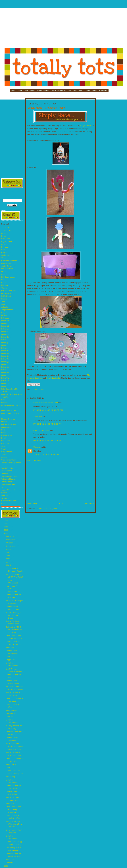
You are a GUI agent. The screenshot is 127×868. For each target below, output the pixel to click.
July (8, 552)
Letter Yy (5, 383)
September (11, 546)
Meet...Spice (11, 764)
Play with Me (6, 435)
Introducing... (11, 777)
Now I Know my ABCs (10, 413)
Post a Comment (34, 461)
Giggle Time (11, 660)
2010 (6, 530)
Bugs (3, 250)
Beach (4, 233)
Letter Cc (5, 323)
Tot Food (5, 474)
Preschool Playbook (41, 430)
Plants (4, 433)
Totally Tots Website (59, 91)
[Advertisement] (64, 29)
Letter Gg (5, 334)
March (9, 565)
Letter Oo (5, 356)
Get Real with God (9, 291)
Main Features (30, 91)
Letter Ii (4, 340)
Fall (3, 280)
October (10, 543)
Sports (4, 454)
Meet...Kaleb (11, 804)
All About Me (6, 231)
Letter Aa (5, 318)
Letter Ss (5, 367)
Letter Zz (5, 386)
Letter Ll (5, 348)
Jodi (3, 304)
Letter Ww (5, 378)
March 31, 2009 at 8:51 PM (48, 441)
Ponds (4, 438)
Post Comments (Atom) (48, 509)
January (10, 863)
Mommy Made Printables (11, 405)
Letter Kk (5, 345)
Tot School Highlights (10, 476)
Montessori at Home (9, 411)
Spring (4, 457)
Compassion (6, 263)
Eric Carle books (8, 277)
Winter (4, 504)
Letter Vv (5, 375)
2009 (6, 533)
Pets (3, 430)
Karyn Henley (86, 126)
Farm (3, 282)
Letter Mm (5, 351)
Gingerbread (6, 293)
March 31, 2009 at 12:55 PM (48, 410)
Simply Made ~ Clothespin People (46, 108)
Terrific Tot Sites (8, 468)
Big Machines (7, 242)
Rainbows (5, 443)
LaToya (4, 315)
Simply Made (7, 452)
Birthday (5, 247)
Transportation (7, 487)
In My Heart (6, 296)
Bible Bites (6, 239)
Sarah (4, 449)
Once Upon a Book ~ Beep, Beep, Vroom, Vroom (14, 809)
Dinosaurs (5, 272)
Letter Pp (5, 359)
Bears (4, 236)
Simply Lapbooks (53, 378)
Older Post (90, 503)
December (11, 536)
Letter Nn (5, 353)
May (8, 559)
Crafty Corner (7, 266)
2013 (6, 521)
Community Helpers (9, 261)
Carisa (4, 252)
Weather (5, 495)
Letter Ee (5, 329)
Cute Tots (10, 657)
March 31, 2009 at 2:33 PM (48, 424)
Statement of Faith (9, 460)
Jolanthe (5, 307)
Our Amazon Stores (75, 91)
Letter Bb (5, 321)
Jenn (3, 302)
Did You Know (7, 269)
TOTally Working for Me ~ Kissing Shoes (14, 615)
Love (3, 400)
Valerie (4, 493)
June (8, 556)
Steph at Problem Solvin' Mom (46, 403)
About (20, 91)
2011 (6, 527)
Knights (4, 312)
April (8, 562)
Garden (4, 288)
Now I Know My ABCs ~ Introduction (12, 589)
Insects (4, 299)
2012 (6, 524)
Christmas (5, 255)
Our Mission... (11, 713)
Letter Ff (5, 332)
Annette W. (38, 417)
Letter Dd (5, 326)
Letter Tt (5, 370)
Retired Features (91, 91)
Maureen (5, 403)
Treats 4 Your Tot (8, 490)
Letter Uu (5, 373)
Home (13, 91)
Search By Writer (43, 91)
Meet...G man (11, 710)
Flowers (5, 285)
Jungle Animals (7, 310)
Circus (4, 258)
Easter (4, 274)
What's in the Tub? (9, 501)
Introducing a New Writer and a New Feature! (14, 824)
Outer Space (6, 427)
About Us (5, 228)
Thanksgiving (7, 471)
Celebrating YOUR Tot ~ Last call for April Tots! (14, 630)
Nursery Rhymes (8, 419)
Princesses (6, 441)
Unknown (37, 447)
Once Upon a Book (9, 424)
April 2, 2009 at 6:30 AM (46, 455)
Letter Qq (5, 362)
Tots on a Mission (8, 479)
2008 (6, 866)
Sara (3, 446)
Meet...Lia (10, 647)
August (9, 549)
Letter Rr (5, 364)
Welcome (5, 498)
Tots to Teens (7, 482)
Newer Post (32, 503)
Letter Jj (5, 342)
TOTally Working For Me (11, 463)
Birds (3, 244)
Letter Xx (5, 381)
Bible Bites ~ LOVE (14, 749)
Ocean (4, 422)
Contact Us (103, 91)
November (11, 540)
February (10, 860)
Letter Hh (5, 337)
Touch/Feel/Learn (8, 484)
